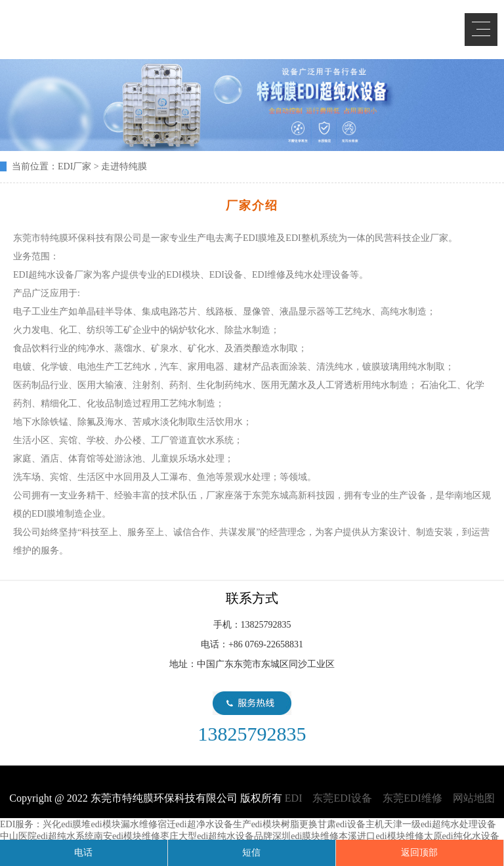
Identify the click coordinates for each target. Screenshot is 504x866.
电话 (83, 853)
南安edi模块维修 (127, 836)
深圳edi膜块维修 (305, 836)
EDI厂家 (74, 166)
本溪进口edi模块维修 (381, 836)
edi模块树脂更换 (284, 824)
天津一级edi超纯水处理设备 (440, 824)
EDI (105, 28)
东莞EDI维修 (412, 798)
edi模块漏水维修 (124, 824)
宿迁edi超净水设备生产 (204, 824)
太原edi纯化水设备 (462, 836)
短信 (251, 853)
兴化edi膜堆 (67, 824)
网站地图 (474, 798)
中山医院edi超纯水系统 (47, 836)
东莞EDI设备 (342, 798)
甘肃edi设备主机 (351, 824)
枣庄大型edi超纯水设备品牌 (216, 836)
